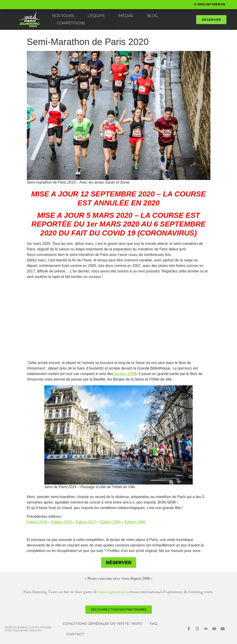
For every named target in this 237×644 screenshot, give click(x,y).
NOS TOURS (63, 16)
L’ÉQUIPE (96, 16)
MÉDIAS (126, 16)
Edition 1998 (135, 522)
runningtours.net (112, 592)
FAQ (153, 623)
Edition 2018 (61, 522)
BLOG (152, 16)
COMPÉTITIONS (71, 23)
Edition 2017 (86, 522)
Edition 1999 (110, 522)
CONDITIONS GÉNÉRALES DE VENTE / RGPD (103, 623)
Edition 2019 (37, 522)
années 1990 (125, 374)
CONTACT (75, 634)
